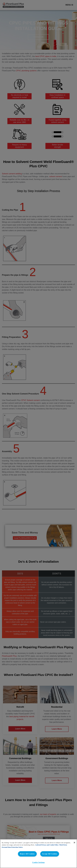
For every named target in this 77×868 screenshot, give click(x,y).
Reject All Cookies (27, 854)
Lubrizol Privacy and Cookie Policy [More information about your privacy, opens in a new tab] (47, 845)
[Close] (74, 843)
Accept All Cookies (50, 854)
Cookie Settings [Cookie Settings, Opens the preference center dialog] (38, 862)
